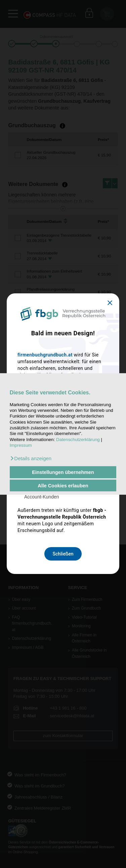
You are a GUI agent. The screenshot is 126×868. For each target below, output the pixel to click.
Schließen (63, 554)
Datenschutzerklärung (78, 440)
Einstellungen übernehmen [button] (63, 472)
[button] (31, 459)
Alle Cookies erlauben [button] (63, 485)
